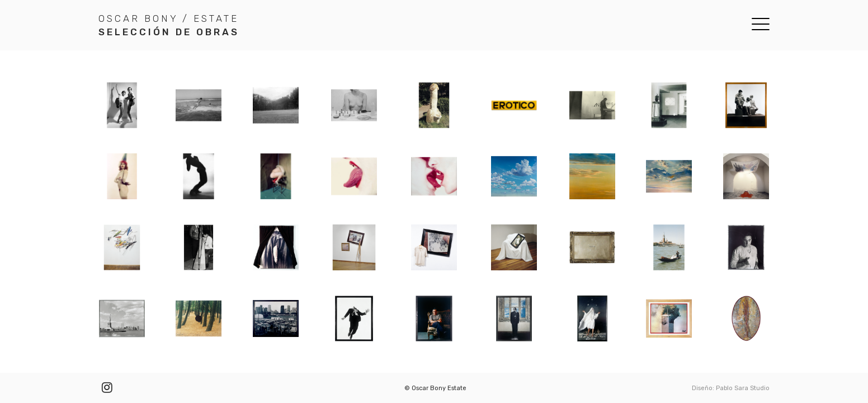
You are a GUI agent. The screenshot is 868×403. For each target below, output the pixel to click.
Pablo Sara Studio (743, 388)
